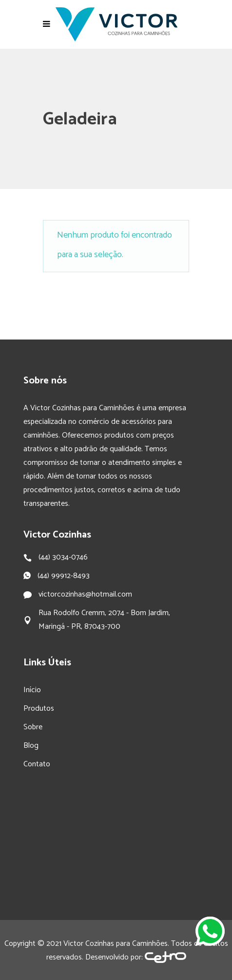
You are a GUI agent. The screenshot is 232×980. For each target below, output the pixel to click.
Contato (37, 764)
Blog (31, 746)
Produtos (39, 709)
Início (32, 690)
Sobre (33, 727)
